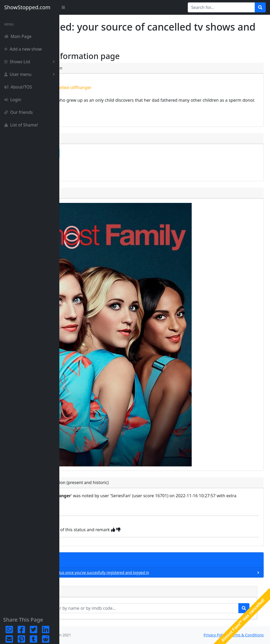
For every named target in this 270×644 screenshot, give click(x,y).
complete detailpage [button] (94, 153)
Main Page (18, 36)
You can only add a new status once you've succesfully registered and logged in (139, 572)
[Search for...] (221, 7)
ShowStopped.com (27, 7)
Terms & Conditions (247, 635)
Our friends (18, 112)
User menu (31, 74)
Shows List (31, 62)
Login (13, 100)
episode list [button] (85, 168)
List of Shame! (21, 125)
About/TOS (18, 87)
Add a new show (23, 49)
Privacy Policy (215, 635)
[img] (171, 530)
